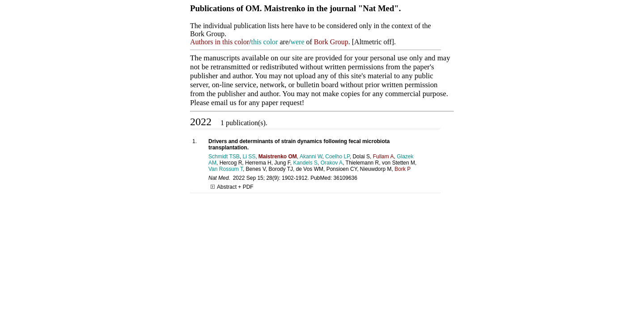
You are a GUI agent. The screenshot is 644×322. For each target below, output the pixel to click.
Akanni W (311, 157)
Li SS (249, 157)
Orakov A (332, 163)
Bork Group (331, 42)
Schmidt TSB (224, 157)
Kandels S (305, 163)
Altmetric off (373, 42)
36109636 (345, 178)
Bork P (402, 169)
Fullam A (383, 157)
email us (224, 103)
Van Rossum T (226, 169)
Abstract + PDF (232, 187)
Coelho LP (337, 157)
